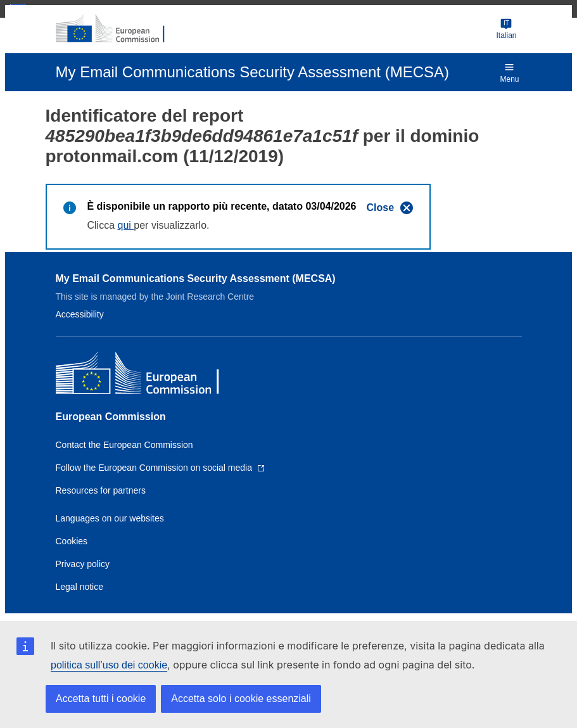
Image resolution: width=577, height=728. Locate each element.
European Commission (111, 417)
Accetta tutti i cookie (101, 699)
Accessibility (80, 314)
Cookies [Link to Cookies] (72, 541)
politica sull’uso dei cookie (109, 665)
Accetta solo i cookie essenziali (241, 699)
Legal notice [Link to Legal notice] (80, 587)
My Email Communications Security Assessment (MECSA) (196, 278)
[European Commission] (117, 29)
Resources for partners (101, 490)
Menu (509, 72)
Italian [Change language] (506, 29)
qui (126, 225)
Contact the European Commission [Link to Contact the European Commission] (124, 445)
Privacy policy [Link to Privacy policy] (83, 564)
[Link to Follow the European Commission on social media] (160, 468)
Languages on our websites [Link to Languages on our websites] (110, 518)
